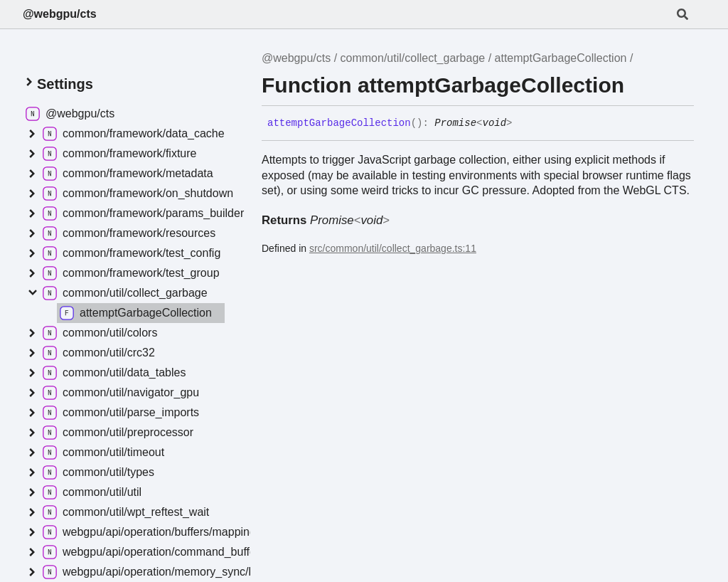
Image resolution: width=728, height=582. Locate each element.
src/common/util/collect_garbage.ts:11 (393, 248)
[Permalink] (523, 124)
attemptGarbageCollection (561, 58)
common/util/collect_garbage (413, 58)
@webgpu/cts (60, 14)
